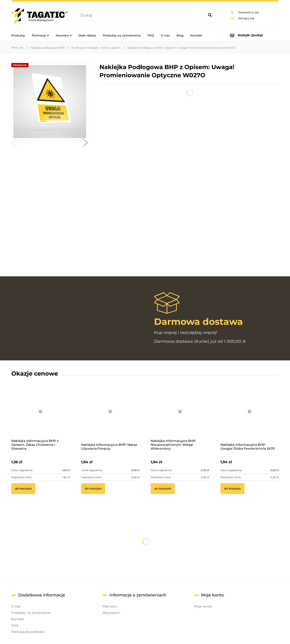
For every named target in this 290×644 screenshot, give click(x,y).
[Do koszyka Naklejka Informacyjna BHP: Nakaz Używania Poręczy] (93, 489)
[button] (14, 144)
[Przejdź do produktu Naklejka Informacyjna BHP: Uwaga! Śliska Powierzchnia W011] (250, 418)
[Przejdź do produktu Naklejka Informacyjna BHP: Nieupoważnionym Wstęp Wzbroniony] (180, 418)
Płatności (110, 606)
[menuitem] (18, 35)
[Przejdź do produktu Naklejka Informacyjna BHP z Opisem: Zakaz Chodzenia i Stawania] (41, 418)
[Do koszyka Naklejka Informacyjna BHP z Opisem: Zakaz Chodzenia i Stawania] (23, 489)
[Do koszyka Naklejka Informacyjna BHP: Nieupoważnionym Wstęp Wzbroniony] (163, 489)
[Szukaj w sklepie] (141, 15)
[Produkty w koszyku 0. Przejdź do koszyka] (250, 35)
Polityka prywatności (28, 632)
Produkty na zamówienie (31, 613)
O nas (16, 606)
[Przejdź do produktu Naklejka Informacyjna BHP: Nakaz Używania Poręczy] (110, 418)
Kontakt (18, 619)
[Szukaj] (210, 15)
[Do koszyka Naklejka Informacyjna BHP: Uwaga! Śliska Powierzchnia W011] (232, 489)
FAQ (15, 625)
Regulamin (111, 613)
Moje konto (203, 606)
